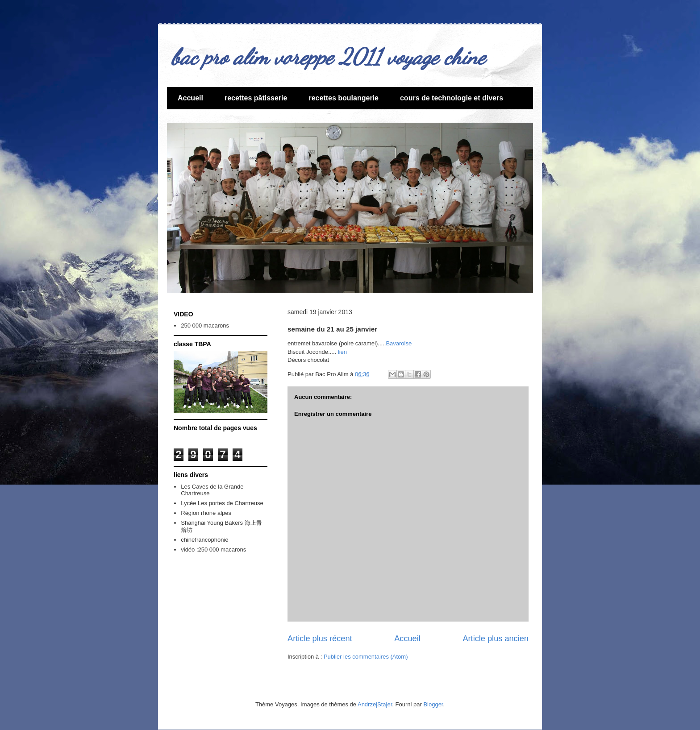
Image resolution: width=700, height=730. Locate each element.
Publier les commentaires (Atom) (366, 657)
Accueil (190, 98)
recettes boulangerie (344, 98)
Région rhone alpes (206, 513)
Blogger (433, 704)
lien (342, 352)
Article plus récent (320, 639)
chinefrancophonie (204, 540)
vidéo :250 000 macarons (213, 550)
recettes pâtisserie (256, 98)
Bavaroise (399, 343)
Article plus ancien (496, 639)
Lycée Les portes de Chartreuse (222, 503)
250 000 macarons (205, 326)
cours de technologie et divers (452, 98)
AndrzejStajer (375, 704)
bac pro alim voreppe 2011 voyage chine (328, 57)
